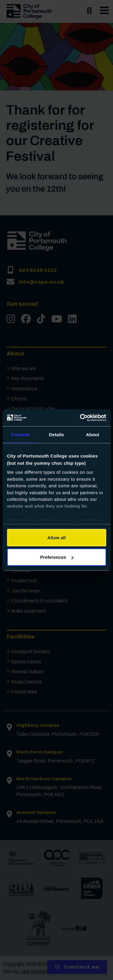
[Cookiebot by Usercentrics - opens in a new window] (80, 418)
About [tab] (93, 434)
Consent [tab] (20, 434)
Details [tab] (57, 434)
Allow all (56, 537)
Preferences (57, 557)
